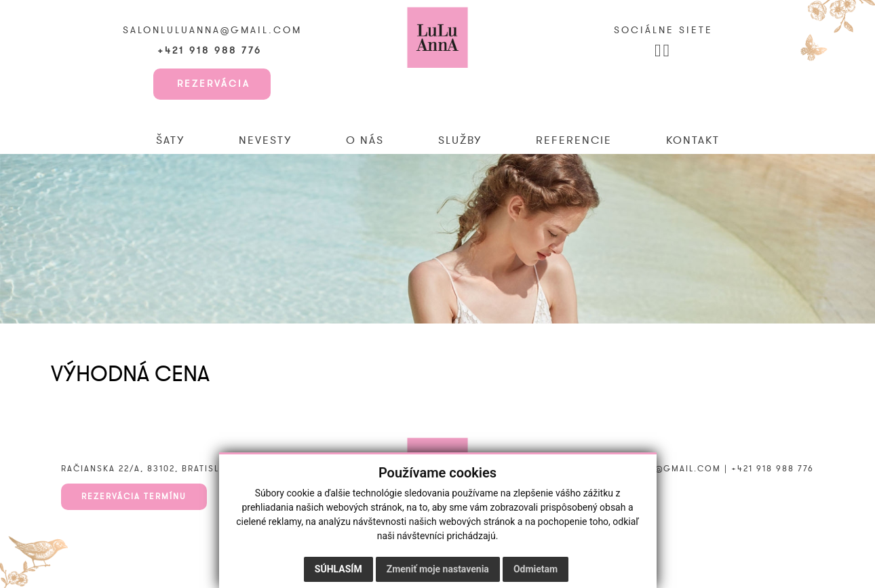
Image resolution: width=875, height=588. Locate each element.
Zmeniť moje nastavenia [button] (438, 569)
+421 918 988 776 (212, 51)
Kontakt (693, 140)
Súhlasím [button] (338, 569)
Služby (460, 140)
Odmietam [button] (536, 569)
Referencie (574, 140)
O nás (365, 140)
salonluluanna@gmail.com (212, 31)
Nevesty (265, 140)
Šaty (170, 140)
